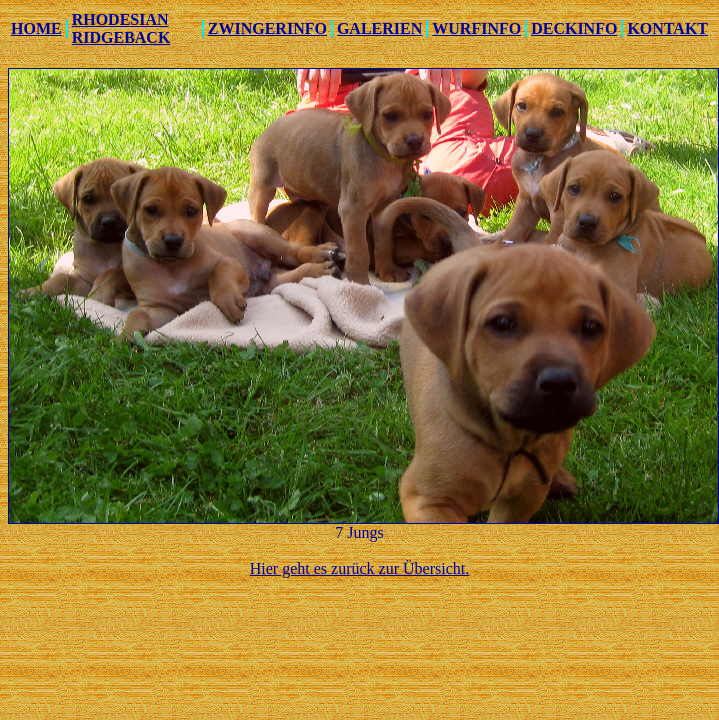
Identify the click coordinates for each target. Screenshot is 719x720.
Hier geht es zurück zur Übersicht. (359, 568)
